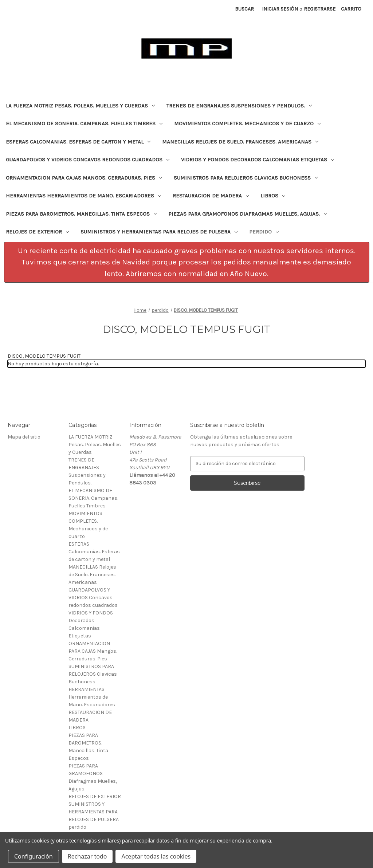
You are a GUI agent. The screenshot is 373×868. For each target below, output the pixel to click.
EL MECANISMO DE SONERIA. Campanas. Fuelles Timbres (84, 123)
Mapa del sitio (24, 437)
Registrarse (320, 9)
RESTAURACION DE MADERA (211, 196)
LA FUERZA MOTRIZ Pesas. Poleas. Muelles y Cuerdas (80, 106)
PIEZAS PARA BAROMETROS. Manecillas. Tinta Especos (81, 214)
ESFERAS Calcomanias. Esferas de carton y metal (78, 142)
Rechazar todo (87, 856)
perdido (264, 232)
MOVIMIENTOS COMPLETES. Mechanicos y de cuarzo (247, 123)
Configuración (34, 856)
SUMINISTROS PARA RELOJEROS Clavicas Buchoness (246, 178)
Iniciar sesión (280, 9)
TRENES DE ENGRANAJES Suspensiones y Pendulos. (239, 106)
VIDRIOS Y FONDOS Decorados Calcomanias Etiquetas (258, 160)
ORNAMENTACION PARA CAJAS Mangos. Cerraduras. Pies (84, 178)
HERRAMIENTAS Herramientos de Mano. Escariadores (83, 196)
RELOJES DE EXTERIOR (37, 232)
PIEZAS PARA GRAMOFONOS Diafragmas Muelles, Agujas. (248, 214)
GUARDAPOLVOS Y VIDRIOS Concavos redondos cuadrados (88, 160)
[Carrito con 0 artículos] (351, 9)
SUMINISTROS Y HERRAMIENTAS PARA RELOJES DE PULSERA (159, 232)
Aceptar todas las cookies (156, 856)
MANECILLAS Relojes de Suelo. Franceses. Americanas (240, 142)
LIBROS (273, 196)
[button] (187, 262)
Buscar (244, 9)
